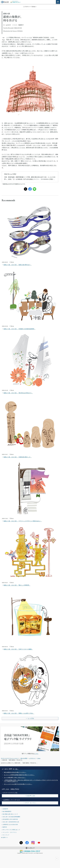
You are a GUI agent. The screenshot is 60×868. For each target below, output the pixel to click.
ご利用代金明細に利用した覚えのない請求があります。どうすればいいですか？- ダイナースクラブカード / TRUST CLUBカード (31, 781)
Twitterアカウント (21, 843)
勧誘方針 (5, 827)
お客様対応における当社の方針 (10, 824)
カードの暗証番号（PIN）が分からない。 (15, 778)
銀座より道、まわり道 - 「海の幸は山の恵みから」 (17, 393)
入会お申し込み (31, 796)
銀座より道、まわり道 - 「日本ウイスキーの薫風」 (17, 649)
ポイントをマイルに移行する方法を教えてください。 (18, 784)
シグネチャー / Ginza (29, 7)
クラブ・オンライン (31, 803)
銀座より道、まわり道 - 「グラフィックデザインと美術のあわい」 (22, 521)
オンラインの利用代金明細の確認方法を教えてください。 (19, 775)
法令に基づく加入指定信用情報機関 (11, 817)
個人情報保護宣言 (7, 811)
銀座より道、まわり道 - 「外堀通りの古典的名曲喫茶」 (19, 329)
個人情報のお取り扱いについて (10, 814)
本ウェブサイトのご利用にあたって (11, 830)
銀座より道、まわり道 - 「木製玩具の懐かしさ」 (17, 457)
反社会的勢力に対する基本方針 (10, 819)
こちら (36, 754)
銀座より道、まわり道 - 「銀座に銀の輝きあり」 (17, 265)
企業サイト (5, 837)
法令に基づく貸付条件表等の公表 (11, 822)
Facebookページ (27, 843)
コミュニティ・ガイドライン (10, 832)
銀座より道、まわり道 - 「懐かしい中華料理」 (16, 585)
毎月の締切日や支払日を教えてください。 (15, 772)
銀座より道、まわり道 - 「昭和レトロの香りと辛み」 (18, 713)
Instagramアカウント (33, 843)
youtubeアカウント (39, 843)
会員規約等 (5, 809)
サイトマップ (6, 835)
